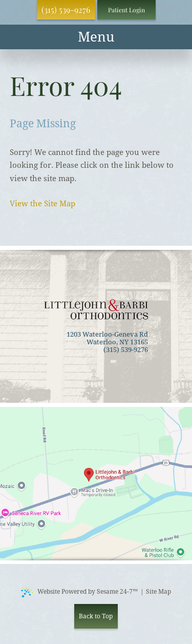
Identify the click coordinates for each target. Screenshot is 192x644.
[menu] (96, 37)
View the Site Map (42, 204)
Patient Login (126, 10)
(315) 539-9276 (66, 9)
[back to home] (96, 309)
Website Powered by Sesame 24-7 (79, 592)
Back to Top (96, 616)
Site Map (158, 592)
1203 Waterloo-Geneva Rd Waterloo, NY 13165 (107, 338)
